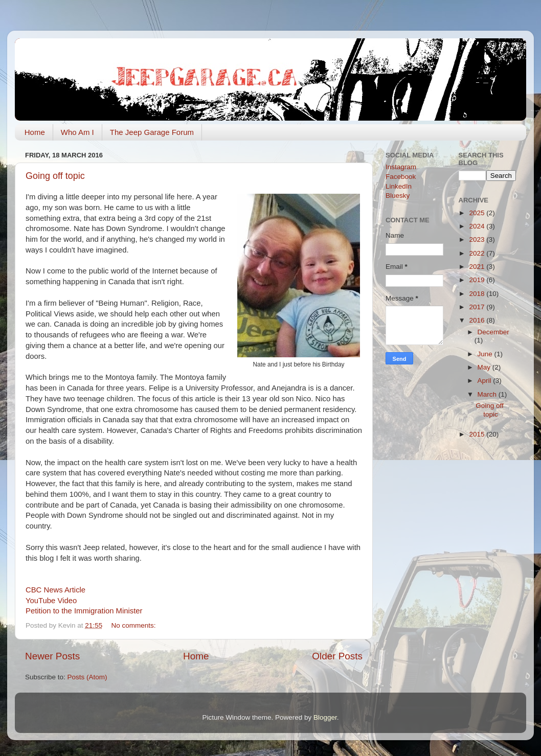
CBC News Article (55, 590)
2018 (478, 294)
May (485, 367)
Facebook (401, 177)
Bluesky (398, 196)
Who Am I (77, 132)
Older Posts (337, 656)
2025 (478, 213)
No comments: (134, 625)
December (493, 332)
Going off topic (55, 176)
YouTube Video (51, 601)
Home (35, 132)
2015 (478, 434)
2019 (478, 280)
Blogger (325, 717)
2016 (478, 320)
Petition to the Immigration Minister (84, 611)
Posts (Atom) (87, 677)
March (488, 394)
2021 (478, 267)
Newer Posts (52, 656)
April (486, 381)
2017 (478, 307)
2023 (478, 239)
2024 (478, 226)
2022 (478, 253)
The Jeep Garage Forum (152, 132)
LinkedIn (399, 186)
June (486, 354)
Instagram (401, 167)
